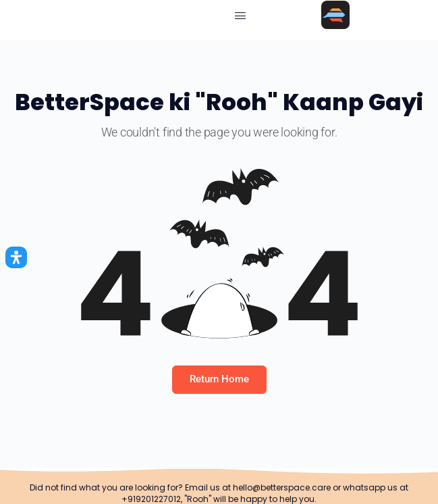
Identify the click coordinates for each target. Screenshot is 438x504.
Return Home (219, 379)
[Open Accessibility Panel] (16, 257)
